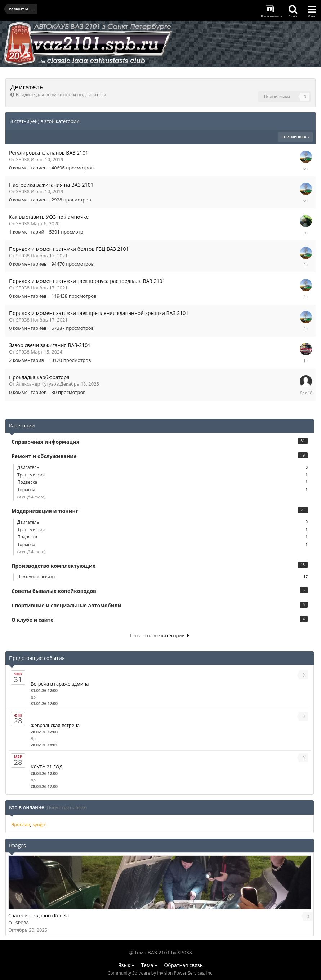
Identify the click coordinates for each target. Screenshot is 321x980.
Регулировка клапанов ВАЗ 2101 (49, 153)
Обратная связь (183, 965)
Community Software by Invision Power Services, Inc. (160, 973)
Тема (149, 965)
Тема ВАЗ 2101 (152, 952)
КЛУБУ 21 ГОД (46, 767)
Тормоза (162, 490)
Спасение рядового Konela (39, 915)
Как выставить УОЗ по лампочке (49, 217)
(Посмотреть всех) (66, 807)
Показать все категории (159, 635)
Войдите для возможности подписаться (61, 94)
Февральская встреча (55, 725)
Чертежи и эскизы (162, 577)
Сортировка (295, 137)
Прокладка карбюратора (39, 377)
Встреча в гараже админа (60, 684)
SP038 (23, 159)
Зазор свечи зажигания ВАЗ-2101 (50, 345)
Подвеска (162, 482)
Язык (126, 965)
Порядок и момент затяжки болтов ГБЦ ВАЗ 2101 (69, 249)
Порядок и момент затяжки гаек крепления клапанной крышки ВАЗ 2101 (99, 313)
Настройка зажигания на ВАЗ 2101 (51, 185)
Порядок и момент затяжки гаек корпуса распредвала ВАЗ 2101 (87, 281)
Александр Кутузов (38, 384)
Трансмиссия (162, 475)
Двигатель (162, 467)
